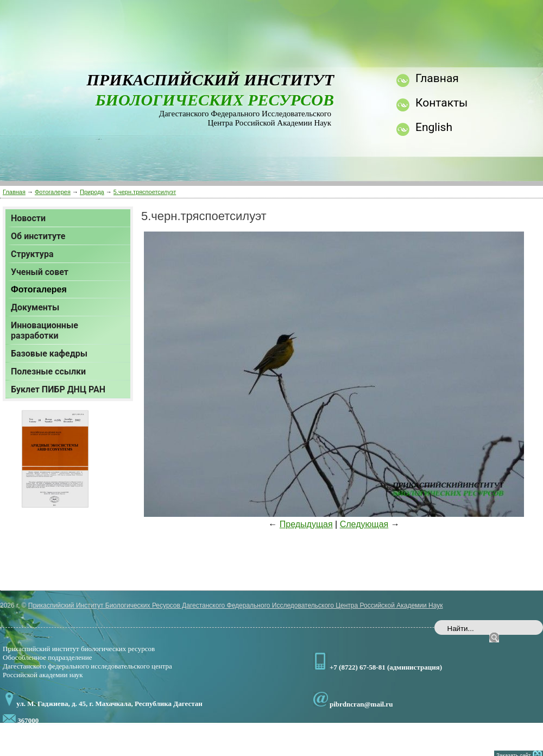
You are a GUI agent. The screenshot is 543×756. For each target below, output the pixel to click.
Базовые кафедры (49, 354)
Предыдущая (306, 524)
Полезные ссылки (48, 371)
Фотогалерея (53, 192)
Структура (32, 254)
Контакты (441, 103)
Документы (35, 307)
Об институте (38, 236)
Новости (28, 218)
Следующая (364, 524)
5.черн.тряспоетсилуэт (145, 192)
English (434, 127)
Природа (92, 192)
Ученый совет (40, 272)
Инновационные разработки (45, 330)
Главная (14, 192)
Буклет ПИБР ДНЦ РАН (58, 389)
